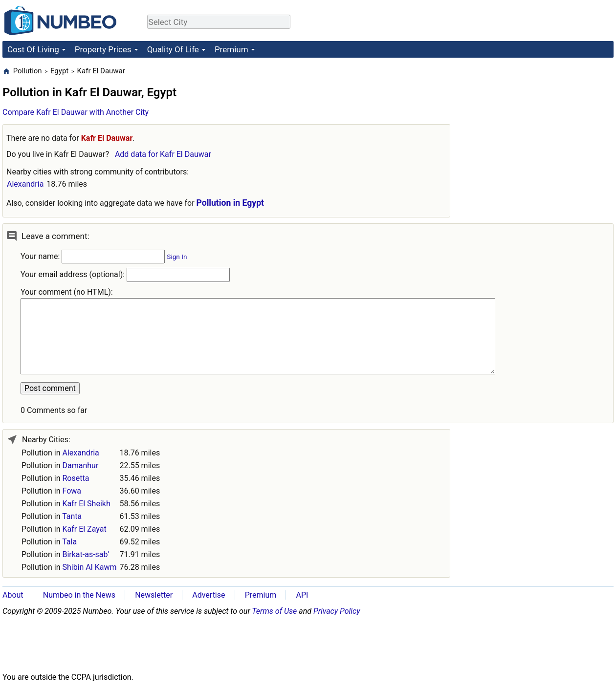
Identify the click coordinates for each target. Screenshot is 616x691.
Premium (231, 49)
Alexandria (25, 184)
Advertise (209, 595)
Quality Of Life (173, 49)
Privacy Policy (337, 611)
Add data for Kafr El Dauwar (163, 154)
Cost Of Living (33, 49)
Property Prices (103, 49)
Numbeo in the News (79, 595)
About (13, 595)
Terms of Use (274, 611)
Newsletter (154, 595)
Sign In (177, 257)
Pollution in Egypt (230, 203)
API (302, 595)
